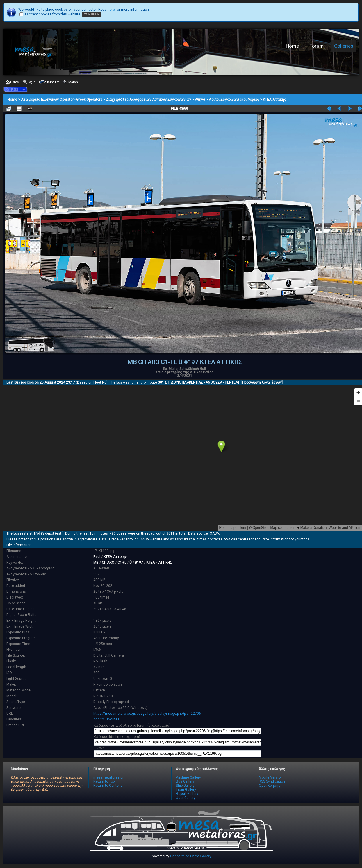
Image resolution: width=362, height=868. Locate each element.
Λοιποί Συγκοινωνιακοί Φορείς (234, 100)
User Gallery (186, 798)
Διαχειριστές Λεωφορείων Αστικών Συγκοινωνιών (149, 100)
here (111, 10)
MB (96, 563)
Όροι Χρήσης (270, 786)
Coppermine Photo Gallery (191, 856)
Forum (316, 46)
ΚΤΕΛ (151, 563)
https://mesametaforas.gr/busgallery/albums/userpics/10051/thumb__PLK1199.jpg (177, 754)
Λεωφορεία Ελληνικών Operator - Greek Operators (62, 100)
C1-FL (122, 563)
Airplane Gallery (188, 777)
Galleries (344, 46)
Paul (97, 557)
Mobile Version (271, 777)
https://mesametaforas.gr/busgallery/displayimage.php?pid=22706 (147, 714)
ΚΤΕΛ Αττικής (274, 100)
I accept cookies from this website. (53, 14)
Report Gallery (187, 794)
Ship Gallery (185, 786)
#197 (139, 563)
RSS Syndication (272, 781)
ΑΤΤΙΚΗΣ (165, 563)
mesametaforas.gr (108, 777)
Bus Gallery (185, 781)
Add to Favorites (106, 719)
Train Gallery (186, 790)
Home (292, 46)
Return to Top (104, 781)
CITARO (108, 563)
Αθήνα (200, 100)
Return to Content (108, 786)
